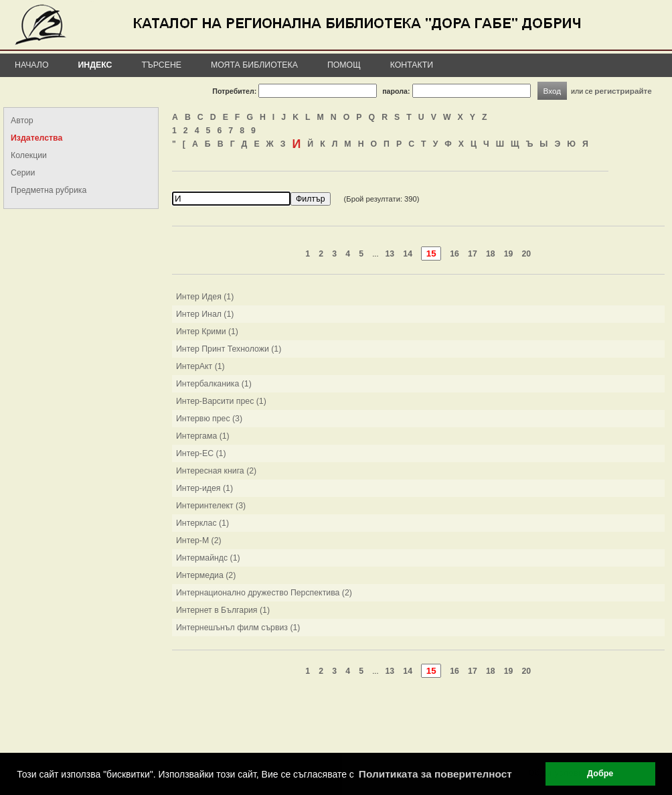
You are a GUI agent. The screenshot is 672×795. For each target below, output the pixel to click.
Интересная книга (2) (216, 471)
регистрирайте (623, 91)
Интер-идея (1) (204, 488)
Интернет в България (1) (223, 610)
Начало (32, 65)
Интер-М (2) (199, 540)
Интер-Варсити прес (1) (221, 401)
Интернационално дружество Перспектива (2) (264, 593)
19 (509, 254)
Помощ (344, 65)
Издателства (36, 138)
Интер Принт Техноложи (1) (229, 349)
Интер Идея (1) (205, 297)
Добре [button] (600, 774)
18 (491, 254)
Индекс (95, 65)
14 (408, 254)
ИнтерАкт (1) (200, 366)
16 (454, 254)
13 (390, 254)
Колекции (29, 155)
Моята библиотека (254, 65)
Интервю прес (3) (209, 419)
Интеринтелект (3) (211, 506)
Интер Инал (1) (205, 314)
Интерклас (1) (202, 523)
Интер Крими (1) (207, 332)
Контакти (412, 65)
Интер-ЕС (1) (201, 453)
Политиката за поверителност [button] (435, 774)
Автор (22, 121)
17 (473, 254)
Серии (23, 173)
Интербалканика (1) (214, 384)
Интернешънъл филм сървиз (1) (238, 628)
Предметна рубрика (49, 190)
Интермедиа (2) (206, 575)
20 (527, 254)
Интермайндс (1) (208, 558)
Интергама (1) (203, 436)
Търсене (161, 65)
